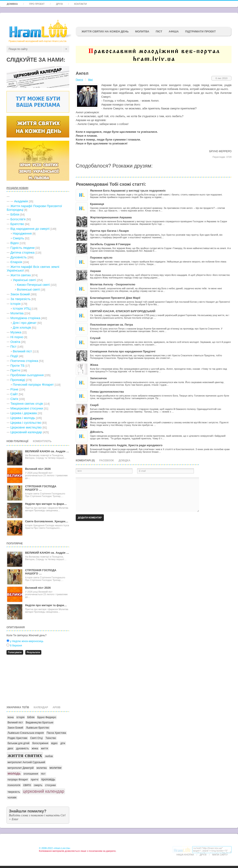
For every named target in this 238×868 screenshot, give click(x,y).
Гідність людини (23, 248)
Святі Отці (36, 738)
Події (14, 356)
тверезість (14, 792)
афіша (174, 31)
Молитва (142, 31)
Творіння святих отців (27, 404)
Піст (13, 346)
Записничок (98, 378)
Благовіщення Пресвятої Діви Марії (115, 298)
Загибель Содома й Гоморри (110, 244)
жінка (35, 748)
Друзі (59, 4)
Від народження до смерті (30, 229)
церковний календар (44, 791)
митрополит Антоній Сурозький (26, 762)
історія (20, 717)
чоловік (12, 798)
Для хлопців (22, 327)
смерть (38, 785)
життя (45, 748)
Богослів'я (18, 219)
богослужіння (40, 743)
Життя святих (21, 275)
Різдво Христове (18, 738)
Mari (90, 80)
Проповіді (18, 380)
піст (43, 774)
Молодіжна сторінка (25, 318)
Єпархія (16, 262)
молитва (42, 768)
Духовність (18, 257)
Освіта (15, 342)
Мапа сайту (220, 855)
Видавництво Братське (39, 723)
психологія (14, 785)
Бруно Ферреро (47, 717)
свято (27, 785)
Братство (17, 224)
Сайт (14, 394)
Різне (14, 389)
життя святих (25, 755)
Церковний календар (26, 432)
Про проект (37, 4)
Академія (21, 201)
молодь (14, 773)
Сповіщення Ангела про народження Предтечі (123, 351)
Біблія (15, 214)
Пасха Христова (56, 733)
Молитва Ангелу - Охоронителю (113, 284)
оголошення (31, 774)
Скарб (94, 405)
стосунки (51, 785)
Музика (16, 332)
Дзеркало (97, 418)
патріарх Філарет (18, 780)
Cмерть (18, 238)
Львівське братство (38, 728)
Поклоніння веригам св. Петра (111, 325)
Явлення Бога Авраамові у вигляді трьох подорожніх (128, 191)
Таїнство (51, 738)
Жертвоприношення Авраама (111, 217)
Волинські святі (28, 289)
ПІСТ (159, 31)
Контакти (80, 4)
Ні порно (17, 337)
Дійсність (97, 432)
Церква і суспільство (26, 423)
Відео (15, 243)
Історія (15, 304)
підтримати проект (200, 31)
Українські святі (24, 280)
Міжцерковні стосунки (27, 408)
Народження (22, 233)
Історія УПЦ (22, 308)
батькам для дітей (18, 743)
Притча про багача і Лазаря (109, 231)
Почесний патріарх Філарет (33, 384)
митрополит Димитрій (21, 768)
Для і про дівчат (25, 323)
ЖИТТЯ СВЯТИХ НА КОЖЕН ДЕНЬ (105, 31)
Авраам (95, 271)
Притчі (15, 370)
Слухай (95, 338)
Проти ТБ (18, 365)
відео (54, 743)
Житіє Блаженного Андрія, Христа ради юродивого (126, 445)
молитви (55, 768)
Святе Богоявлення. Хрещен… (47, 521)
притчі (35, 780)
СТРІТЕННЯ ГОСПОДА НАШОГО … (41, 488)
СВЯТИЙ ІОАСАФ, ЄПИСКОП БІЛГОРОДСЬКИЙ (123, 311)
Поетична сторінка (24, 361)
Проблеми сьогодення (27, 375)
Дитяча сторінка (23, 252)
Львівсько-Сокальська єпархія (26, 733)
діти (63, 743)
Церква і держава (24, 413)
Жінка (94, 365)
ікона (11, 717)
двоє (10, 748)
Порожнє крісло (101, 258)
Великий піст (22, 351)
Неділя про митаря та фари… (46, 504)
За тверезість (20, 299)
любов (49, 756)
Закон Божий (20, 294)
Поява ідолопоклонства (107, 392)
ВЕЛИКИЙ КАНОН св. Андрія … (47, 451)
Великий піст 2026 (38, 469)
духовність (22, 748)
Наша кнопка (185, 855)
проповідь (48, 779)
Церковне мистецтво (26, 427)
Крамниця (97, 204)
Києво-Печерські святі (33, 285)
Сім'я (14, 399)
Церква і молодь (23, 418)
